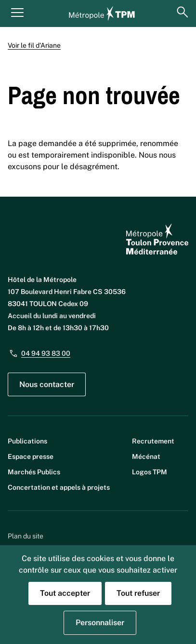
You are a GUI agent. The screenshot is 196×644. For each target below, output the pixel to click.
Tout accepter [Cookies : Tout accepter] (65, 593)
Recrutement (153, 441)
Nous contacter (47, 384)
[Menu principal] (17, 12)
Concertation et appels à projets (59, 487)
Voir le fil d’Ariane (34, 45)
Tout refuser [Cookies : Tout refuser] (138, 593)
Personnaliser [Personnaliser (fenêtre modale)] (100, 623)
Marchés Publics (34, 472)
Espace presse (31, 456)
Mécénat (146, 456)
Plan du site (26, 536)
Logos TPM (150, 472)
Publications (27, 441)
